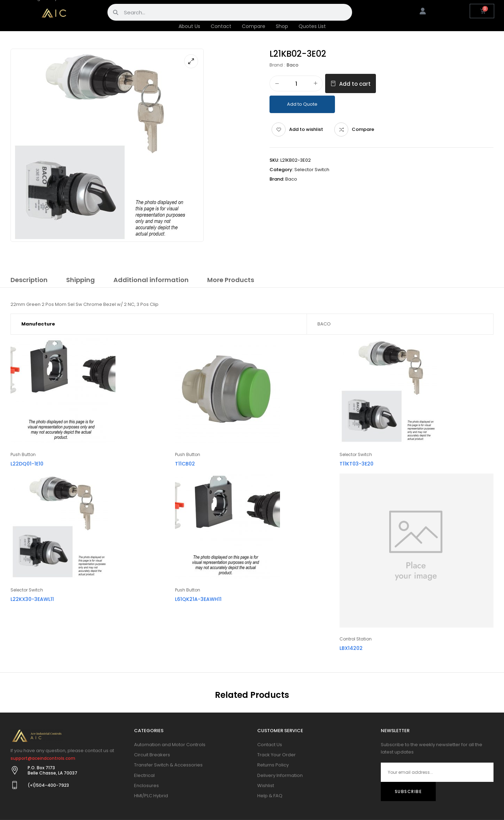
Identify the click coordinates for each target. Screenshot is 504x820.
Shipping (80, 280)
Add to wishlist (306, 129)
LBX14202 (351, 648)
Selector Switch (312, 170)
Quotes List (312, 26)
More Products (231, 280)
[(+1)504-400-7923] (15, 785)
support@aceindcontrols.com (43, 758)
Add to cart (355, 84)
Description (29, 280)
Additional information (151, 280)
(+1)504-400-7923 (48, 785)
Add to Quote (302, 104)
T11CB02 (185, 464)
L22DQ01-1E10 (27, 464)
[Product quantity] (296, 84)
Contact (221, 26)
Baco (292, 65)
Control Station (356, 639)
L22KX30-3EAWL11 (32, 599)
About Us (189, 26)
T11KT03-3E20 (356, 464)
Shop (282, 26)
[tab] (29, 281)
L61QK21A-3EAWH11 (198, 599)
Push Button (23, 454)
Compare (254, 26)
